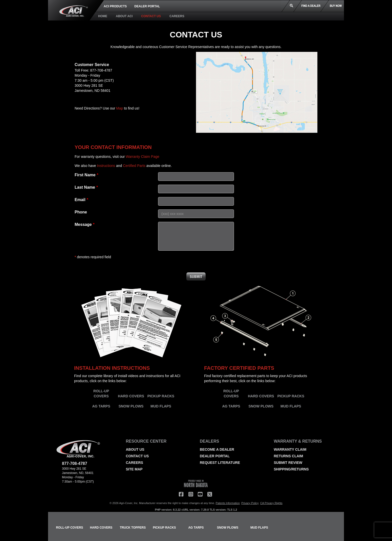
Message (83, 224)
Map (119, 108)
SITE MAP (134, 469)
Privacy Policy (250, 503)
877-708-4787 (101, 70)
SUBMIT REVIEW (288, 463)
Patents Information (228, 503)
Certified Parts (134, 166)
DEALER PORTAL (147, 6)
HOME (103, 16)
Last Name (85, 187)
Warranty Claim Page (143, 157)
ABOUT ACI (124, 16)
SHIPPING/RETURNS (291, 469)
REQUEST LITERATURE (220, 463)
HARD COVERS (131, 396)
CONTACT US (151, 16)
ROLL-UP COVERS (69, 528)
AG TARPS (101, 406)
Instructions (106, 166)
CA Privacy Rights (271, 503)
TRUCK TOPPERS (133, 528)
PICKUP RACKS (161, 396)
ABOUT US (135, 449)
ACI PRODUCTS (115, 6)
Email (80, 200)
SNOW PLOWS (131, 406)
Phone (81, 212)
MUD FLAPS (161, 406)
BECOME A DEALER (217, 449)
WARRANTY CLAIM (290, 449)
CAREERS (177, 16)
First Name (85, 175)
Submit (196, 276)
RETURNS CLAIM (289, 456)
